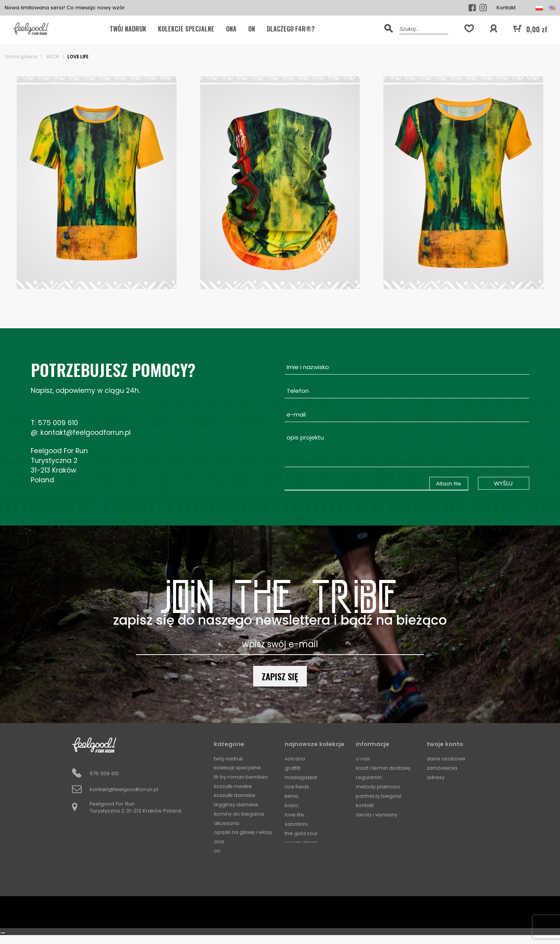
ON (252, 29)
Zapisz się (280, 676)
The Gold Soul (301, 833)
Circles (293, 870)
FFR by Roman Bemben (241, 777)
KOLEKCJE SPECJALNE (186, 29)
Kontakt (506, 8)
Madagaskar (301, 777)
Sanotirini (296, 824)
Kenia (292, 796)
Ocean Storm (301, 842)
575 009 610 (58, 423)
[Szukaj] (424, 28)
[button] (493, 29)
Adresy (436, 777)
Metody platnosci (378, 787)
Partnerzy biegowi (379, 796)
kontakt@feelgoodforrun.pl (86, 433)
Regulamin (369, 777)
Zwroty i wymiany (378, 814)
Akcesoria (227, 824)
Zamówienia (442, 768)
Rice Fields (297, 787)
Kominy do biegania (240, 814)
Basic (292, 805)
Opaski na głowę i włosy (244, 833)
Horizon (294, 861)
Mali (290, 852)
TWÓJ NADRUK (128, 29)
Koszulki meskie (234, 787)
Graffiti (293, 768)
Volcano (295, 759)
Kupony (436, 787)
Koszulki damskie (236, 796)
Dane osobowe (446, 759)
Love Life (295, 814)
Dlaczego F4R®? (291, 29)
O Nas (363, 759)
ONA (231, 29)
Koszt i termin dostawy (384, 768)
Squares (295, 880)
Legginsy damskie (236, 805)
